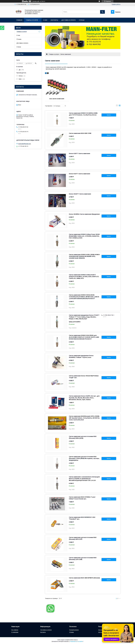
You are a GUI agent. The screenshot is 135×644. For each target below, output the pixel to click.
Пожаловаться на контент (77, 641)
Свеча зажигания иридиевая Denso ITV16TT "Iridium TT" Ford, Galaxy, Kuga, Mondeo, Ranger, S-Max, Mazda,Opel (84, 317)
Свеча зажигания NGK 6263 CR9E (80, 133)
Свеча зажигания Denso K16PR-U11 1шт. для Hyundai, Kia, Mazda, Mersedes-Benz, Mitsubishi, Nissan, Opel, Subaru (84, 398)
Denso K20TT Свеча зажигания (79, 154)
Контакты (54, 20)
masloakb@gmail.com (25, 144)
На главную (15, 630)
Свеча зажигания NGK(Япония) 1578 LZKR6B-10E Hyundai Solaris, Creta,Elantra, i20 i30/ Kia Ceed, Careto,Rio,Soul (84, 418)
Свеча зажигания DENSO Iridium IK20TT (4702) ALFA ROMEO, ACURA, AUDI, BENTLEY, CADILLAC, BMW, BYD (84, 277)
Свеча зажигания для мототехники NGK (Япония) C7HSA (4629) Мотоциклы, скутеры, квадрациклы (84, 458)
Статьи (82, 20)
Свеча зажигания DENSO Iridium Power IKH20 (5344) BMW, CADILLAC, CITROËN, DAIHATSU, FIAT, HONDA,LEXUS (84, 236)
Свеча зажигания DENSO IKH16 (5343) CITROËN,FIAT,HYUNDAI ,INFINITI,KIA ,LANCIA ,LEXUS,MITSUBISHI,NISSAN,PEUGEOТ (84, 297)
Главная (19, 20)
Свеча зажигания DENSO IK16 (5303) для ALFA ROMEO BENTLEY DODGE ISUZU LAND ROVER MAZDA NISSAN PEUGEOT (84, 337)
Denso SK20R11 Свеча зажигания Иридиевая (84, 214)
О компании (15, 632)
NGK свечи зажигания (57, 99)
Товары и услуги (32, 20)
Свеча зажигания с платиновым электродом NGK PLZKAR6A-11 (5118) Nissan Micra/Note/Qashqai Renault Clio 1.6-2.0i (84, 479)
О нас (45, 20)
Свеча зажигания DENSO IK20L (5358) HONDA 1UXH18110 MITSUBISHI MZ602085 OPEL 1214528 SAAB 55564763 (84, 256)
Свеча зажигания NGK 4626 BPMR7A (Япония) (84, 578)
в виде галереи (117, 106)
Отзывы (19, 39)
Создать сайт (36, 1)
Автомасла (102, 630)
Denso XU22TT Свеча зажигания (80, 194)
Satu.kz (76, 640)
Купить (109, 115)
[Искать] (102, 12)
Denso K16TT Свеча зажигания (79, 174)
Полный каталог (74, 630)
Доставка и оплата (68, 20)
